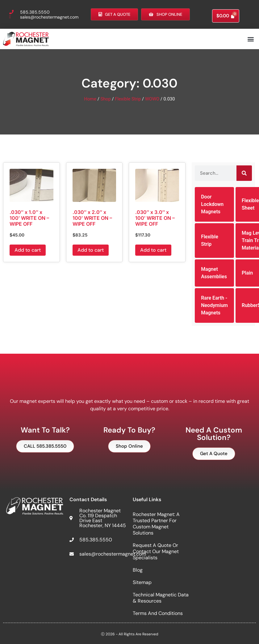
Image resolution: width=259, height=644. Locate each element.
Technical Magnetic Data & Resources (161, 598)
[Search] (244, 173)
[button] (251, 39)
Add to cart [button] (28, 250)
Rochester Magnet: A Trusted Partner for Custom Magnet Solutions (156, 524)
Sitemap (142, 582)
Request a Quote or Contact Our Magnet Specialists (156, 551)
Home (90, 99)
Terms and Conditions (158, 613)
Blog (138, 570)
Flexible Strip (128, 99)
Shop (106, 99)
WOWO (152, 99)
